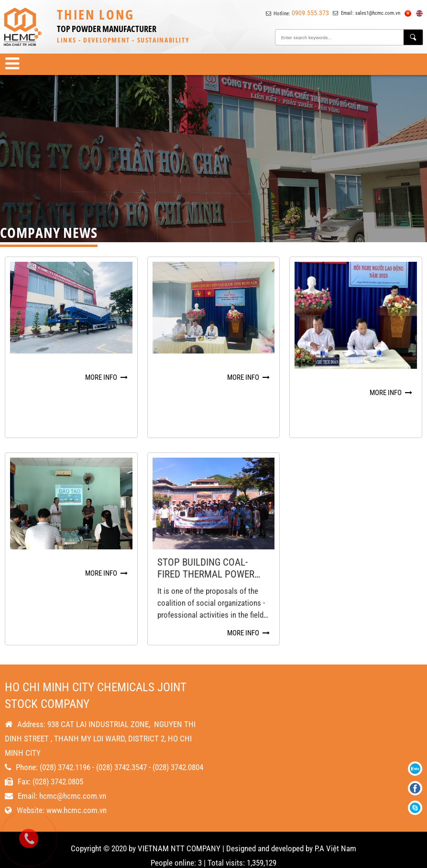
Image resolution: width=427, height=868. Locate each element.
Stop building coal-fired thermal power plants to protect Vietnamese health (206, 554)
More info (106, 377)
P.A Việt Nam (335, 837)
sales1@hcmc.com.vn (378, 13)
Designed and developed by (269, 837)
